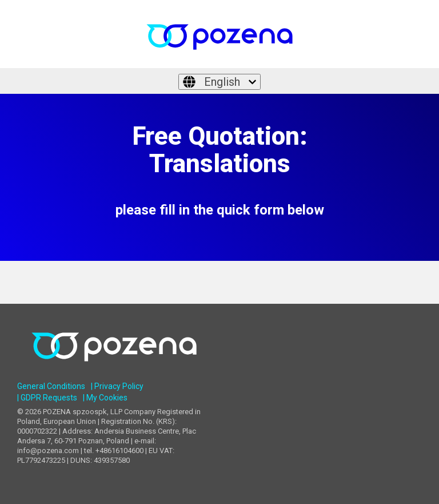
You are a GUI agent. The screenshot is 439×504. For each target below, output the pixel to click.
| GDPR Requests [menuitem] (47, 398)
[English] (219, 82)
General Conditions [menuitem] (51, 386)
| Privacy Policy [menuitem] (117, 386)
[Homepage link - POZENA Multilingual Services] (114, 370)
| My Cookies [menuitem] (105, 398)
